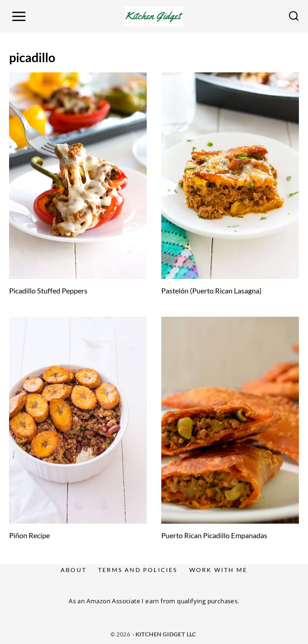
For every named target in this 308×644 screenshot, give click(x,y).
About (74, 570)
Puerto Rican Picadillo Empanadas (214, 535)
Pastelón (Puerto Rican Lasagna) (211, 291)
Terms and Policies (138, 570)
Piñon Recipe (29, 535)
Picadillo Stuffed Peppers (48, 291)
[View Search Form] (294, 16)
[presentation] (78, 176)
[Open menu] (19, 16)
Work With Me (218, 570)
